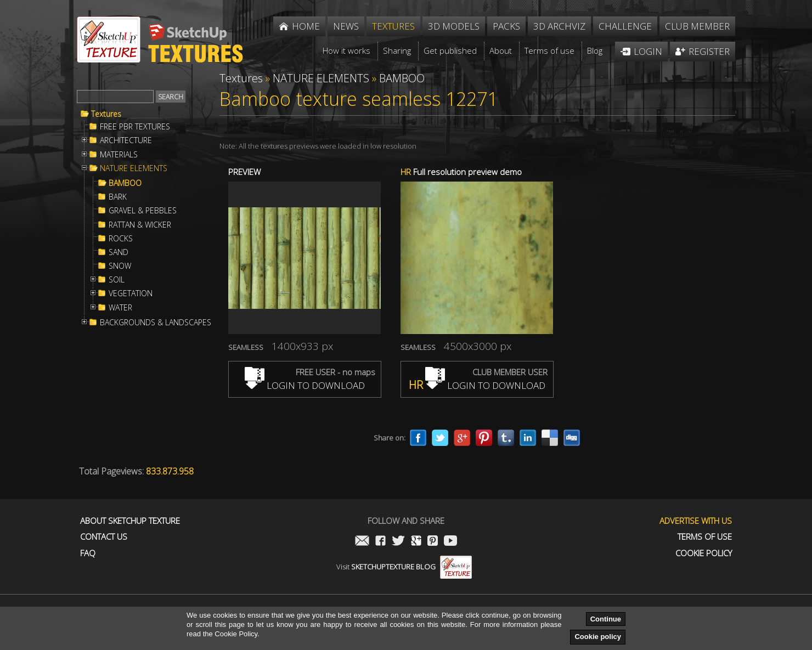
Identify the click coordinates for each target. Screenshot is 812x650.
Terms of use (705, 537)
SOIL (117, 280)
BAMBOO (125, 183)
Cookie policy (598, 637)
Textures (106, 114)
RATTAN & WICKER (140, 225)
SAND (119, 252)
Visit (404, 567)
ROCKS (121, 239)
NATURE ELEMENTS (134, 168)
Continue (606, 619)
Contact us (104, 537)
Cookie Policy (704, 553)
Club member (697, 26)
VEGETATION (131, 293)
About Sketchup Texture (130, 521)
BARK (118, 197)
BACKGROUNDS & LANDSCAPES (156, 323)
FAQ (88, 553)
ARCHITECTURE (126, 140)
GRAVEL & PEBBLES (143, 211)
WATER (120, 308)
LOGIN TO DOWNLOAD (305, 385)
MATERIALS (119, 155)
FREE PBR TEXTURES (135, 127)
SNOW (120, 266)
